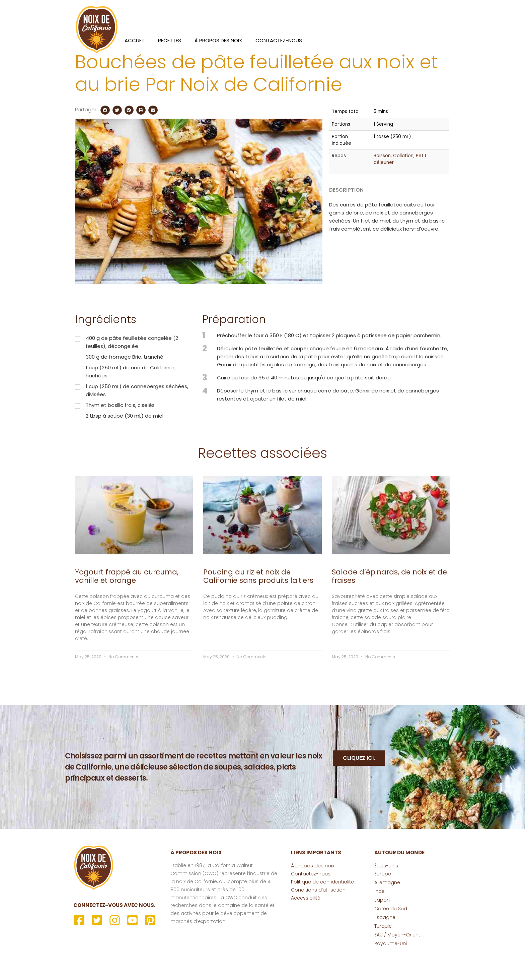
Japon (382, 926)
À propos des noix (218, 40)
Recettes (170, 40)
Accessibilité (306, 924)
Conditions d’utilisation (318, 916)
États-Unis (386, 892)
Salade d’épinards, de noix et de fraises (389, 602)
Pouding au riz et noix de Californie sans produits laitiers (258, 602)
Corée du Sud (391, 934)
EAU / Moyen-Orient (397, 961)
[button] (105, 136)
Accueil (135, 40)
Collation (403, 181)
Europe (383, 900)
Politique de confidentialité (322, 908)
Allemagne (387, 908)
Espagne (385, 943)
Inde (380, 917)
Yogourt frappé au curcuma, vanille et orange (127, 602)
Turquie (383, 952)
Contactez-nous (279, 40)
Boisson (382, 181)
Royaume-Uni (391, 969)
